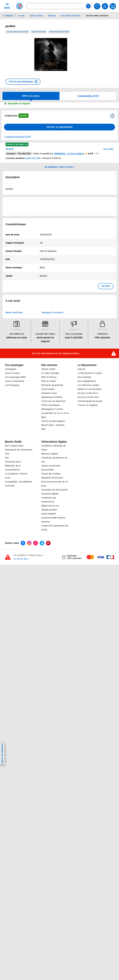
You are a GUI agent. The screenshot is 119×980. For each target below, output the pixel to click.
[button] (23, 82)
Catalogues (11, 444)
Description (13, 177)
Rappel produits (49, 585)
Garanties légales (50, 569)
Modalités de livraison (52, 553)
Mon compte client (14, 521)
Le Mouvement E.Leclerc (90, 448)
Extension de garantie (52, 460)
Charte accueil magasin (53, 496)
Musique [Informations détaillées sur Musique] (52, 16)
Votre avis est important (54, 476)
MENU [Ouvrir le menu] (7, 6)
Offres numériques (51, 480)
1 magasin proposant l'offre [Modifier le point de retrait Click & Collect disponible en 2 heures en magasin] (17, 137)
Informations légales (54, 517)
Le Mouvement (87, 440)
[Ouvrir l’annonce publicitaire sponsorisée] (59, 206)
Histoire (81, 444)
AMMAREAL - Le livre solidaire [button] (69, 154)
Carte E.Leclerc (12, 448)
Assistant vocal (49, 468)
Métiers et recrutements (90, 464)
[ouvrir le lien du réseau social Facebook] (23, 618)
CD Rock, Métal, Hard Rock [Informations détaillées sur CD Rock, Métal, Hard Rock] (97, 16)
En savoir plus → (22, 634)
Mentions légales (50, 529)
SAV (7, 533)
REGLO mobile (49, 456)
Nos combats (84, 452)
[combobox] (59, 6)
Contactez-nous (13, 537)
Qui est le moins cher (88, 472)
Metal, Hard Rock (14, 388)
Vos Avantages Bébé (15, 452)
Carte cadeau (48, 464)
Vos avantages (14, 440)
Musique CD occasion (53, 388)
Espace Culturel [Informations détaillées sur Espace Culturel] (36, 16)
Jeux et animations (15, 456)
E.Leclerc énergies (50, 448)
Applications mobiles (52, 472)
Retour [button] (9, 16)
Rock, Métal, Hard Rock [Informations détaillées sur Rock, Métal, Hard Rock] (71, 16)
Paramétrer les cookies (2, 754)
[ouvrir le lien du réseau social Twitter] (42, 618)
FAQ (7, 529)
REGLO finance (49, 452)
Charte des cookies (51, 549)
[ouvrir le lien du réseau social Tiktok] (36, 618)
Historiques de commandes (19, 525)
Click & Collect (48, 444)
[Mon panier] (113, 6)
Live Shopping (12, 460)
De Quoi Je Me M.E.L (88, 468)
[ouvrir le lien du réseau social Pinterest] (48, 618)
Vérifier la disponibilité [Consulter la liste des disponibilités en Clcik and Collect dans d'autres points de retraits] (60, 127)
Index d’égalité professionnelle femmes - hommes (54, 593)
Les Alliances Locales (88, 460)
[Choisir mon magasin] (97, 6)
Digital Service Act (50, 581)
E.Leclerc (52, 484)
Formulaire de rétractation (55, 565)
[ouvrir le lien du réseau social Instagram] (29, 618)
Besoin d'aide (13, 517)
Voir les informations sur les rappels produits (56, 429)
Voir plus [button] (106, 286)
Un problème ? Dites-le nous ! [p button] (59, 167)
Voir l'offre (108, 149)
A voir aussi (13, 376)
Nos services (49, 440)
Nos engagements (87, 456)
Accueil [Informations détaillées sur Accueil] (21, 16)
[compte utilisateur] (105, 6)
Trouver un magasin (88, 480)
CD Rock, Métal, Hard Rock (17, 32)
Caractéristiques (16, 224)
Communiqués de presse (90, 476)
